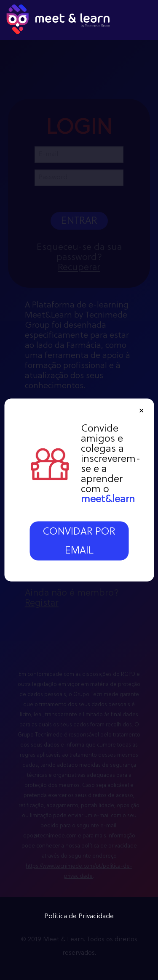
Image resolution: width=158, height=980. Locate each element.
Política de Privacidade (79, 916)
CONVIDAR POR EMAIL (79, 542)
